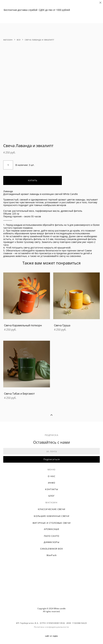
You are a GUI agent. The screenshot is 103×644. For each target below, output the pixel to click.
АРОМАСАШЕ (52, 529)
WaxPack (52, 555)
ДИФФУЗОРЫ (52, 542)
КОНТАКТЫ (51, 489)
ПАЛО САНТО (52, 536)
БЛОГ (52, 496)
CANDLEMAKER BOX (52, 549)
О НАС (52, 476)
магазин (8, 40)
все (19, 40)
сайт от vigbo (51, 636)
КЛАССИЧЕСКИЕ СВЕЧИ (52, 509)
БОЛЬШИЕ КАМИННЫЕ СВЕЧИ (52, 516)
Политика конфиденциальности (51, 627)
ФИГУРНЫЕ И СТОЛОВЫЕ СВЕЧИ (52, 523)
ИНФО (52, 483)
